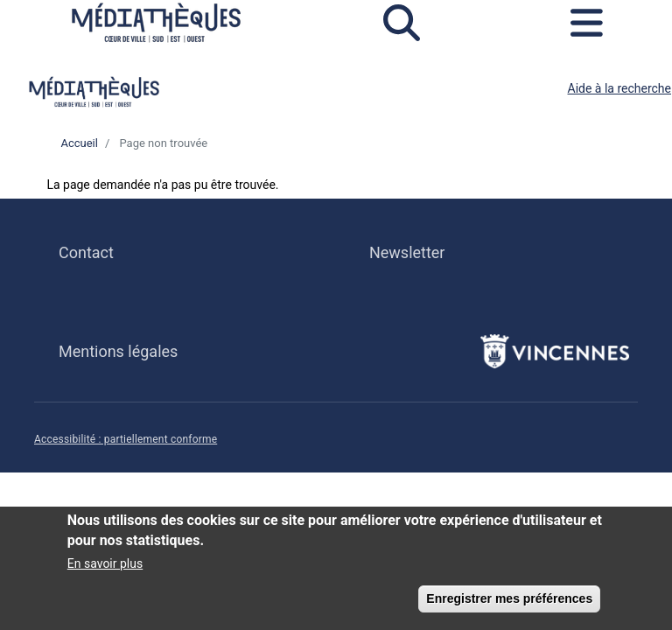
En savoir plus (105, 570)
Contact (86, 252)
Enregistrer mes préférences (509, 605)
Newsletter (407, 252)
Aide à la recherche (620, 88)
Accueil (79, 143)
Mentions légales (118, 351)
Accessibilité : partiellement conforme (126, 439)
